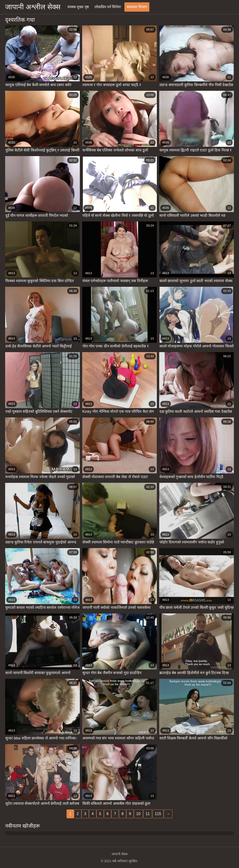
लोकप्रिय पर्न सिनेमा (108, 7)
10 (138, 814)
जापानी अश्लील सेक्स (33, 7)
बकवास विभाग (137, 7)
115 (158, 814)
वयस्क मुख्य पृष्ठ (78, 7)
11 (148, 814)
